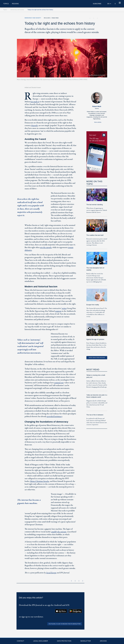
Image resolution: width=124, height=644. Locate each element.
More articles (98, 122)
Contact (21, 641)
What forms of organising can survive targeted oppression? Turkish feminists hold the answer (97, 210)
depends (34, 126)
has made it (35, 102)
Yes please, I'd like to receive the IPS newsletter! (65, 624)
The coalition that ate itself (95, 235)
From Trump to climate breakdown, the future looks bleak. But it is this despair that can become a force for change (96, 346)
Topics (6, 4)
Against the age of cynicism (95, 339)
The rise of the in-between (95, 415)
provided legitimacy (55, 417)
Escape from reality (93, 305)
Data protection (64, 641)
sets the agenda (46, 248)
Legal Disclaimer (41, 641)
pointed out (59, 383)
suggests (58, 311)
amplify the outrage (59, 532)
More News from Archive (97, 358)
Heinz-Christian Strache (40, 481)
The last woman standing (95, 205)
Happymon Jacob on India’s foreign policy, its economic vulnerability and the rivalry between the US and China (97, 404)
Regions (15, 4)
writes (64, 308)
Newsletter (86, 641)
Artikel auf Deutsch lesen (33, 88)
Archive (103, 641)
